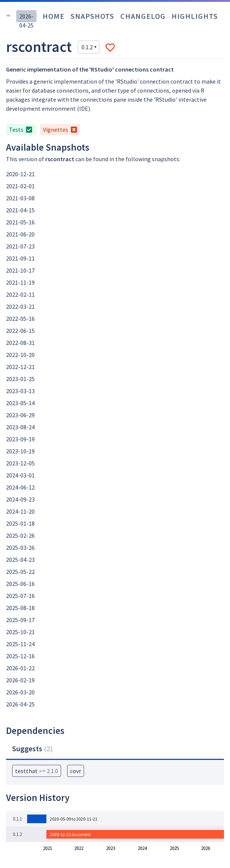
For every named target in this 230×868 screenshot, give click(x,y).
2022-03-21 (20, 307)
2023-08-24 (20, 427)
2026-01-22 (20, 668)
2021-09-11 (20, 258)
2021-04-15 (20, 210)
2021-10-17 (20, 270)
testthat (37, 771)
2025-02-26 (20, 535)
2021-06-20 (20, 234)
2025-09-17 (20, 620)
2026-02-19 (20, 680)
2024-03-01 (20, 475)
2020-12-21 (20, 174)
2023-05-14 (20, 403)
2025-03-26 (20, 548)
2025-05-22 (20, 572)
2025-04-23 (20, 560)
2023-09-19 (20, 439)
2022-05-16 (20, 319)
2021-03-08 (20, 198)
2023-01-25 (20, 379)
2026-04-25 (20, 704)
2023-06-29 (20, 415)
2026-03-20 (20, 692)
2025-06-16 (20, 584)
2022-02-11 (20, 294)
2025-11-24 (20, 644)
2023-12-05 (20, 463)
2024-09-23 (20, 499)
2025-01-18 (20, 523)
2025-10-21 (20, 632)
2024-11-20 (20, 511)
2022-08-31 (20, 343)
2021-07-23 (20, 246)
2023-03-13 (20, 391)
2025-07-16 (20, 596)
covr (76, 771)
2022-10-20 (20, 355)
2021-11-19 (20, 282)
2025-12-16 (20, 656)
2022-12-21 (20, 367)
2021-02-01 (20, 186)
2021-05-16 (20, 222)
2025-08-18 (20, 608)
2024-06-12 (20, 487)
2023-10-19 (20, 451)
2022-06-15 (20, 331)
